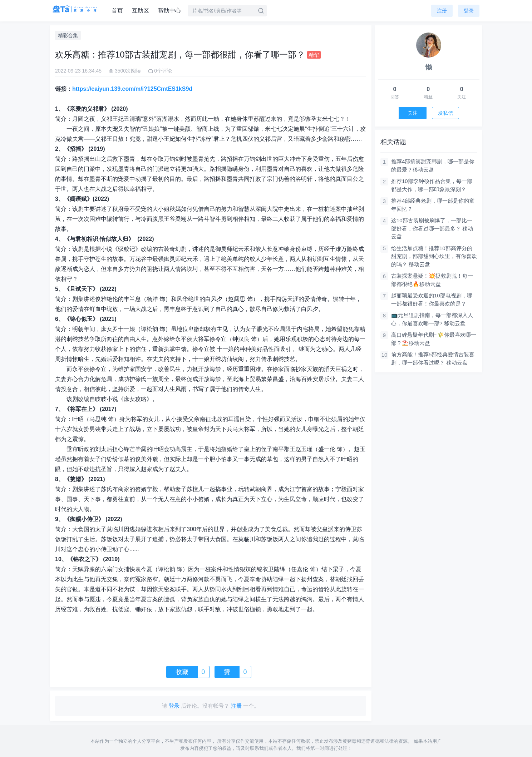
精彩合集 (68, 35)
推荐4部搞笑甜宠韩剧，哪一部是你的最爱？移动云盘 (433, 165)
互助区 (141, 11)
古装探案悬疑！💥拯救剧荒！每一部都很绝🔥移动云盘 (432, 280)
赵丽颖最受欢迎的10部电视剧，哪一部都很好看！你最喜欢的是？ (432, 300)
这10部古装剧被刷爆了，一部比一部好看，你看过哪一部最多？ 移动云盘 (432, 228)
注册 (442, 11)
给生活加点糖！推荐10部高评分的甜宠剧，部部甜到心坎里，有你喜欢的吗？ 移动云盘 (434, 256)
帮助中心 (169, 11)
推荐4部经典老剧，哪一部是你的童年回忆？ (433, 205)
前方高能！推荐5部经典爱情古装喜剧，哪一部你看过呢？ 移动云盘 (433, 358)
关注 (413, 113)
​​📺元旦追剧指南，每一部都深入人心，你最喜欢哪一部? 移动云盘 (432, 319)
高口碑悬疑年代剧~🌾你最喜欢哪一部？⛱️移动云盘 (434, 339)
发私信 (445, 113)
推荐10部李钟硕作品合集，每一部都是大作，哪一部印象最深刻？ (432, 185)
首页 (117, 11)
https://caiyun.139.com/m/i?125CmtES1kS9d (132, 89)
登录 (469, 11)
